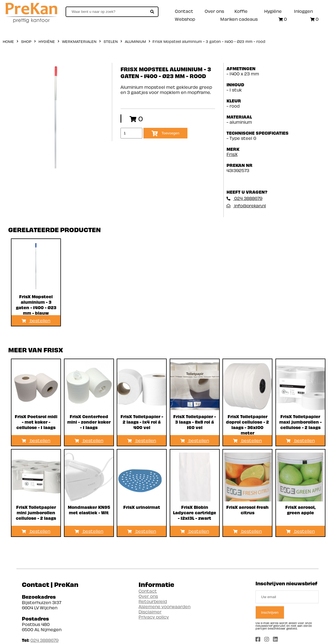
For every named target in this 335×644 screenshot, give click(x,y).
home (8, 41)
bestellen (36, 320)
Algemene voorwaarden (164, 606)
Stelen (111, 41)
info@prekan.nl (246, 206)
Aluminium (135, 41)
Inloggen (303, 11)
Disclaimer (150, 612)
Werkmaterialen (79, 41)
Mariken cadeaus (239, 19)
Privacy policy (154, 617)
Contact (184, 11)
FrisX (232, 154)
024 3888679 (244, 198)
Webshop (185, 19)
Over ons (214, 11)
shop (26, 41)
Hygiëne (273, 11)
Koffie (241, 11)
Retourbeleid (153, 601)
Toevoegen (166, 134)
